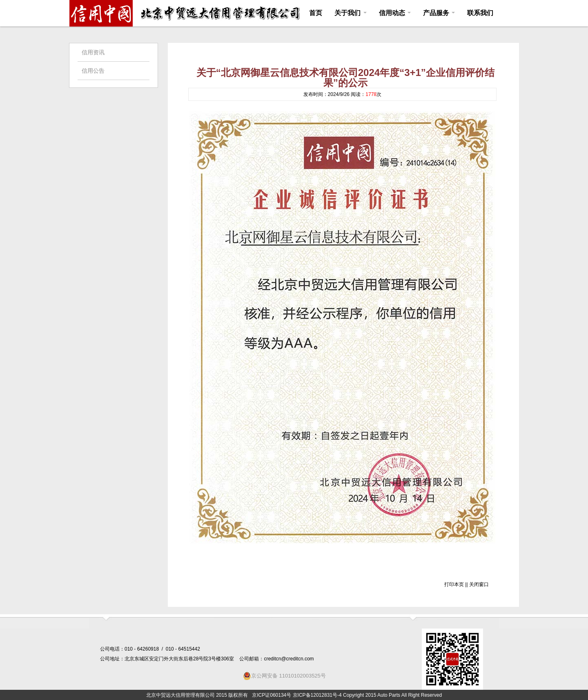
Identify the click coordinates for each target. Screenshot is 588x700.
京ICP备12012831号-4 (317, 695)
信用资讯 (93, 52)
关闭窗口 (479, 584)
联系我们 (480, 13)
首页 (316, 13)
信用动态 (395, 13)
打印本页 (454, 584)
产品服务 (439, 13)
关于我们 (350, 13)
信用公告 (93, 71)
